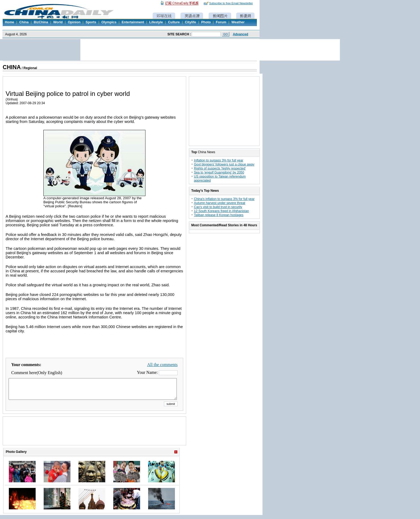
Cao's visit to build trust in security (218, 207)
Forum (221, 22)
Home (10, 22)
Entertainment (133, 22)
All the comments (162, 365)
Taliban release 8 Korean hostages (219, 215)
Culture (174, 22)
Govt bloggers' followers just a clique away (224, 164)
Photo (206, 22)
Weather (238, 22)
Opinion (74, 22)
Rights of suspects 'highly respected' (220, 168)
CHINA (12, 67)
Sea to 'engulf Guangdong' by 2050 (219, 172)
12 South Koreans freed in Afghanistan (221, 211)
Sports (91, 22)
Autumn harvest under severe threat (220, 203)
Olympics (109, 22)
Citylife (190, 22)
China (24, 22)
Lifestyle (156, 22)
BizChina (41, 22)
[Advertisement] (95, 438)
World (58, 22)
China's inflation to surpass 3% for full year (224, 199)
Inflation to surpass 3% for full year (219, 160)
